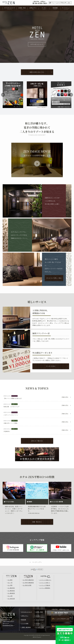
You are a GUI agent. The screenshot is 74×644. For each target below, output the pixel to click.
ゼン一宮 (10, 587)
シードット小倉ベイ (45, 587)
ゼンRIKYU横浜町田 (28, 587)
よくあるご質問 (40, 631)
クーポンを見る (51, 367)
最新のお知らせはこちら (37, 72)
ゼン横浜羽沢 (11, 592)
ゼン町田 (10, 584)
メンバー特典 (25, 627)
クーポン (44, 8)
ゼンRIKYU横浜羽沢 (28, 584)
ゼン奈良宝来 (11, 603)
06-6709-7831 (62, 617)
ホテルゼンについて (10, 8)
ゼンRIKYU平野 (27, 589)
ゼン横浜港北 (11, 595)
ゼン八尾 (10, 600)
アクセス (38, 627)
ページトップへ (37, 566)
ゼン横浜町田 (11, 597)
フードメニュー (66, 8)
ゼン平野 (10, 589)
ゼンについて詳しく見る (54, 278)
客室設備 (55, 8)
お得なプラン (33, 8)
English (39, 641)
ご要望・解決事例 (26, 631)
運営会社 (35, 641)
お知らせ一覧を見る (37, 444)
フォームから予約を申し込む (61, 3)
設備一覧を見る (37, 526)
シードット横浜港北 (45, 592)
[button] (4, 95)
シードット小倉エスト (45, 584)
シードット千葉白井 (45, 589)
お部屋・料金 (22, 8)
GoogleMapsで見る (8, 629)
